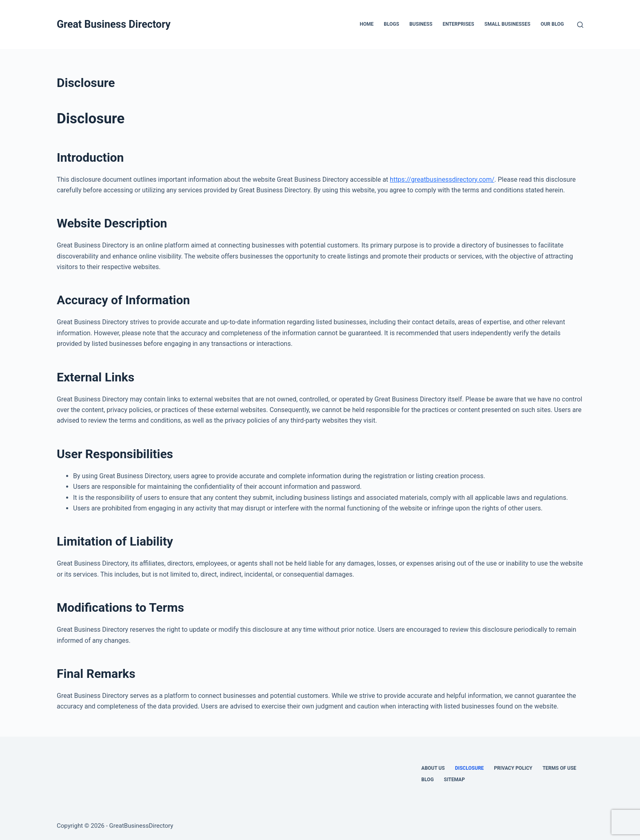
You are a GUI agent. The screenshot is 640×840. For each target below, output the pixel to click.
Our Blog (552, 24)
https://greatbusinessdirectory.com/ (442, 179)
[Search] (580, 25)
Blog (427, 780)
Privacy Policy (513, 768)
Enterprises (458, 24)
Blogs (391, 24)
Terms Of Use (559, 768)
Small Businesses (508, 24)
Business (421, 24)
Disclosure (470, 768)
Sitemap (454, 780)
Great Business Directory (114, 24)
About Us (433, 768)
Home (367, 24)
